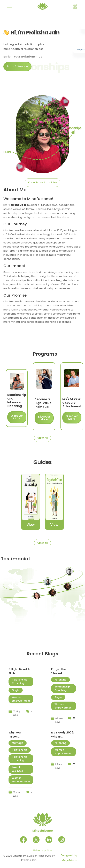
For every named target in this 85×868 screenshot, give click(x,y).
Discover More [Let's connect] (17, 417)
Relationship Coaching (20, 681)
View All (42, 438)
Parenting (60, 680)
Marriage (18, 743)
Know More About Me (42, 182)
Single (16, 690)
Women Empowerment (21, 699)
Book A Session (17, 66)
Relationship (20, 750)
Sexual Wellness (17, 769)
